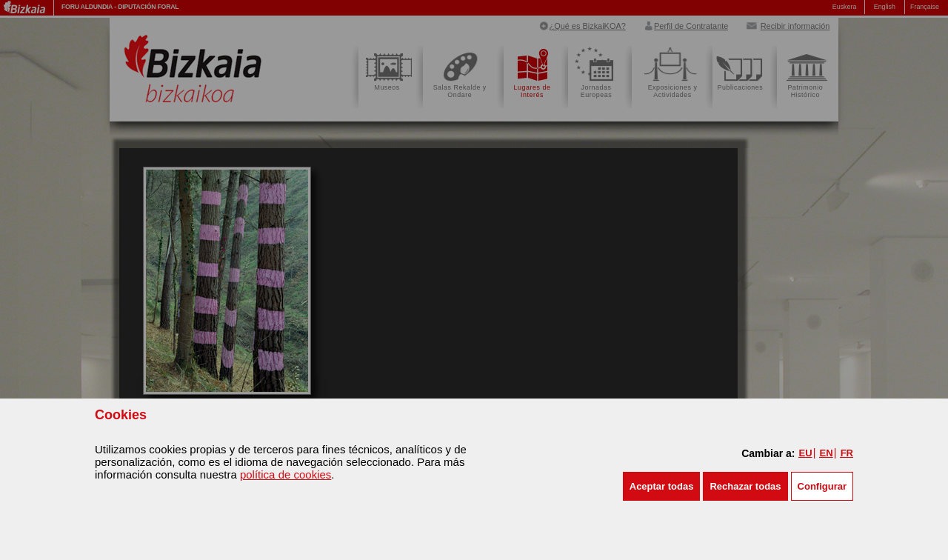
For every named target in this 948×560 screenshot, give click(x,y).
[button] (662, 486)
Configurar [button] (822, 486)
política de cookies (286, 474)
